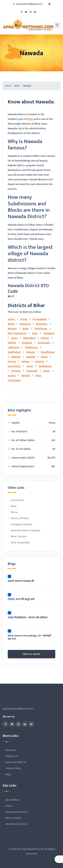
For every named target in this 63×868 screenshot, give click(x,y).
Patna (45, 357)
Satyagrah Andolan (22, 524)
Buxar (26, 329)
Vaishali (26, 376)
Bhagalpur (42, 324)
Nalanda (16, 357)
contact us (12, 756)
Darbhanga (41, 329)
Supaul (12, 376)
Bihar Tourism (19, 536)
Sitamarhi (32, 371)
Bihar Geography (20, 543)
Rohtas (26, 362)
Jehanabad (29, 338)
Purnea (12, 362)
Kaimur (45, 338)
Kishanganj (44, 343)
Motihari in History (16, 824)
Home (8, 86)
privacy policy (13, 768)
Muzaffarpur (48, 352)
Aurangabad (40, 319)
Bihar (17, 86)
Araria (12, 319)
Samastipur (15, 366)
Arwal (24, 319)
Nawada (31, 357)
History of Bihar (20, 518)
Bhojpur (13, 329)
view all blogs (32, 654)
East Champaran (17, 333)
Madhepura (32, 347)
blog (8, 774)
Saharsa (40, 362)
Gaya (35, 333)
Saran (30, 366)
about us (11, 750)
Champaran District (17, 812)
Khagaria (27, 343)
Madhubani (14, 352)
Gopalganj (49, 333)
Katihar (12, 343)
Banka (11, 324)
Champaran (17, 500)
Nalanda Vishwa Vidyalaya (26, 530)
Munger (31, 352)
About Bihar (12, 800)
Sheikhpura (45, 366)
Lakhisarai (14, 347)
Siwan (47, 371)
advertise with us (16, 762)
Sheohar (16, 371)
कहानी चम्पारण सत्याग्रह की (21, 581)
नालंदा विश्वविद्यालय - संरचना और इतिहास (28, 618)
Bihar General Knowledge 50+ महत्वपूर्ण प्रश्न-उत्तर (29, 637)
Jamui (15, 338)
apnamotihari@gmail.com (27, 4)
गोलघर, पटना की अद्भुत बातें (21, 599)
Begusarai (25, 324)
